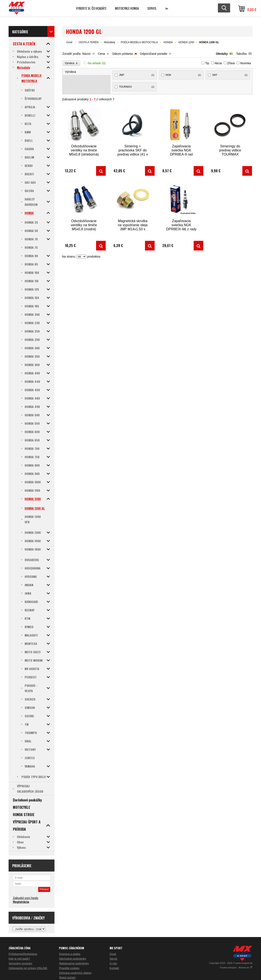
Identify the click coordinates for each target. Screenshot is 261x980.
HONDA (168, 42)
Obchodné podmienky (72, 959)
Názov (86, 54)
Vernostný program (20, 963)
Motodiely (109, 42)
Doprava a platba (70, 954)
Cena (101, 54)
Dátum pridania (123, 54)
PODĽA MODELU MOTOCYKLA (139, 42)
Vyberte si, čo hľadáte (91, 8)
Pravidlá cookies (69, 968)
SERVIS (152, 8)
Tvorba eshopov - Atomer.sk (236, 968)
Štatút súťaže (67, 978)
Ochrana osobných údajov (75, 973)
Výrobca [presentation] (70, 72)
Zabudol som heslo (26, 898)
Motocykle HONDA (127, 8)
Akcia (218, 63)
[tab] (87, 72)
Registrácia (21, 902)
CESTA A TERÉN (89, 42)
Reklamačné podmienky (74, 963)
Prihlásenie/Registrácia (23, 954)
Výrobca (71, 63)
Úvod (69, 42)
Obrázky (222, 54)
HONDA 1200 (186, 42)
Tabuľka (241, 54)
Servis (113, 959)
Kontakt (114, 968)
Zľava (231, 63)
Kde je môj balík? (19, 959)
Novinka (245, 63)
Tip (207, 63)
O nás (113, 963)
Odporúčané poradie (154, 54)
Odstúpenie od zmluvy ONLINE (28, 968)
